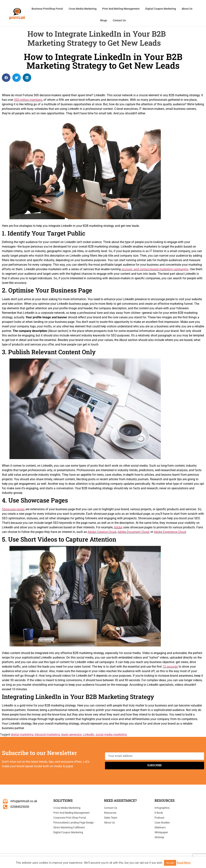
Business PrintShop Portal (47, 9)
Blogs (104, 20)
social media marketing (111, 734)
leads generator (71, 734)
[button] (6, 78)
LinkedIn (89, 734)
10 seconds (170, 667)
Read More (184, 863)
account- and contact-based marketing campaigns (155, 269)
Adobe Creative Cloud (102, 532)
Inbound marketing (47, 734)
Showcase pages (13, 509)
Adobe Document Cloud (133, 532)
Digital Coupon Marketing (161, 9)
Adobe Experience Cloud (170, 532)
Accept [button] (170, 863)
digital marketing (22, 734)
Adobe (118, 527)
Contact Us (119, 20)
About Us (187, 9)
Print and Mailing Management (121, 9)
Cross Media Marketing (83, 9)
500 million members (28, 100)
